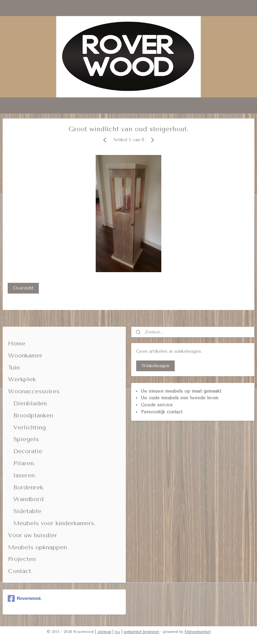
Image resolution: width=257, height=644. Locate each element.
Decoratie (28, 451)
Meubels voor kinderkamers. (54, 523)
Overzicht (23, 288)
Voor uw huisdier (33, 535)
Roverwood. (25, 598)
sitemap (104, 632)
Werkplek (22, 379)
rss (117, 632)
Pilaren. (24, 463)
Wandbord (28, 499)
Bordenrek (28, 487)
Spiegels (26, 439)
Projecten (22, 559)
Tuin (14, 368)
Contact (20, 571)
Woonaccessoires (34, 391)
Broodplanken (33, 415)
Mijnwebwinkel (198, 632)
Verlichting (30, 427)
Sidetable (27, 511)
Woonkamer (25, 355)
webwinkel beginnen (142, 632)
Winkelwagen (155, 366)
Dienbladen (30, 403)
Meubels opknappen (37, 547)
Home (17, 343)
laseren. (25, 475)
